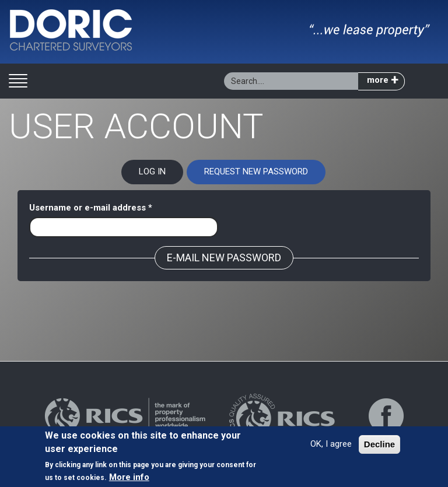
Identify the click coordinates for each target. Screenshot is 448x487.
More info (129, 479)
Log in (152, 171)
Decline (379, 446)
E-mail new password (224, 257)
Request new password (265, 175)
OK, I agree (331, 446)
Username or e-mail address (91, 208)
